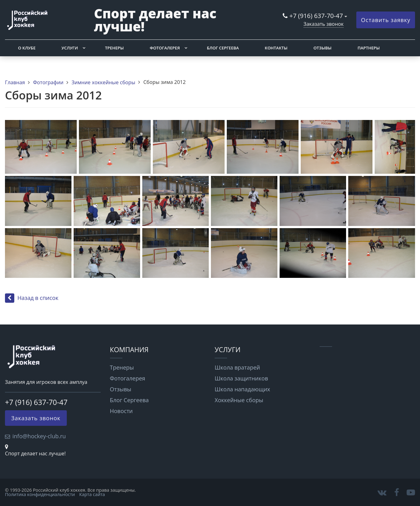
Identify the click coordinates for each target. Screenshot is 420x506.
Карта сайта (92, 494)
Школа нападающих (242, 389)
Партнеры (369, 48)
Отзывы (322, 48)
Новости (121, 411)
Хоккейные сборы (239, 400)
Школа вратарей (237, 367)
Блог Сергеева (223, 48)
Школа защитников (241, 378)
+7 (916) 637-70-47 (316, 16)
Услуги (70, 48)
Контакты (276, 48)
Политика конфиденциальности (40, 494)
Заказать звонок (324, 24)
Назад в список (32, 298)
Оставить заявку (386, 20)
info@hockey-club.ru (39, 436)
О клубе (27, 48)
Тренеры (114, 48)
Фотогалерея (165, 48)
